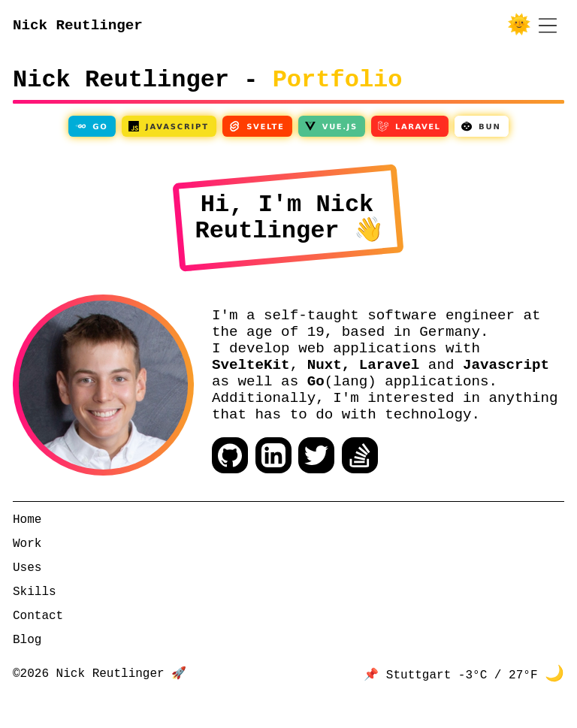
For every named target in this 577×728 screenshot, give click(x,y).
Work (27, 577)
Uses (27, 601)
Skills (35, 625)
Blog (27, 673)
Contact (38, 649)
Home (27, 553)
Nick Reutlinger (78, 27)
